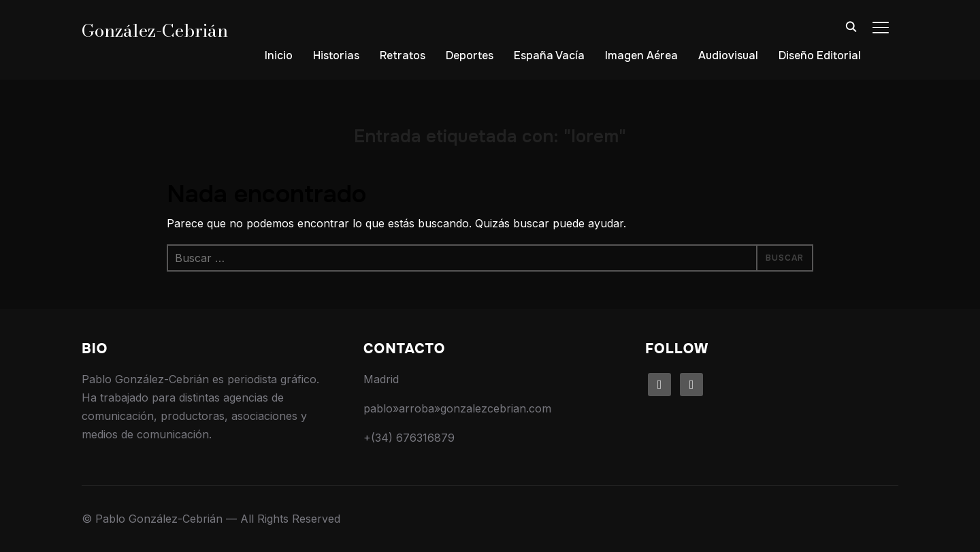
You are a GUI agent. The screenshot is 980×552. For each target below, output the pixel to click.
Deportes (470, 55)
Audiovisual (728, 55)
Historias (336, 55)
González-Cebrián (155, 30)
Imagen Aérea (641, 55)
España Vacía (549, 55)
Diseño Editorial (820, 55)
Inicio (279, 55)
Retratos (403, 55)
